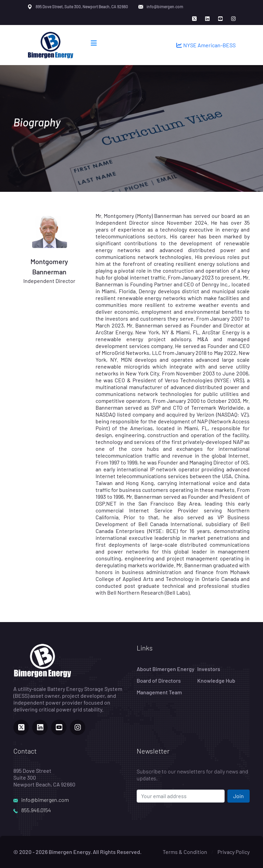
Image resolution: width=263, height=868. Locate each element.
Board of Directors (159, 680)
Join (239, 796)
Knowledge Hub (216, 680)
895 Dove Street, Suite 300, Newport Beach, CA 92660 (82, 7)
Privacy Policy (234, 852)
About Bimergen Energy (166, 669)
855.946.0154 (36, 810)
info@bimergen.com (165, 7)
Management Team (159, 692)
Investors (209, 669)
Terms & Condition (185, 852)
